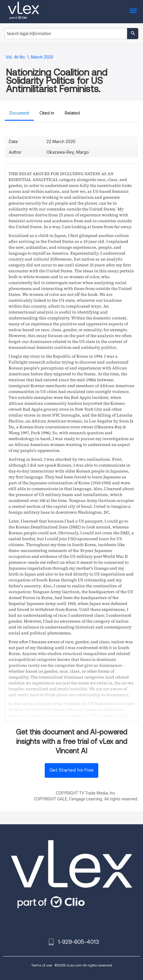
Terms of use (42, 965)
